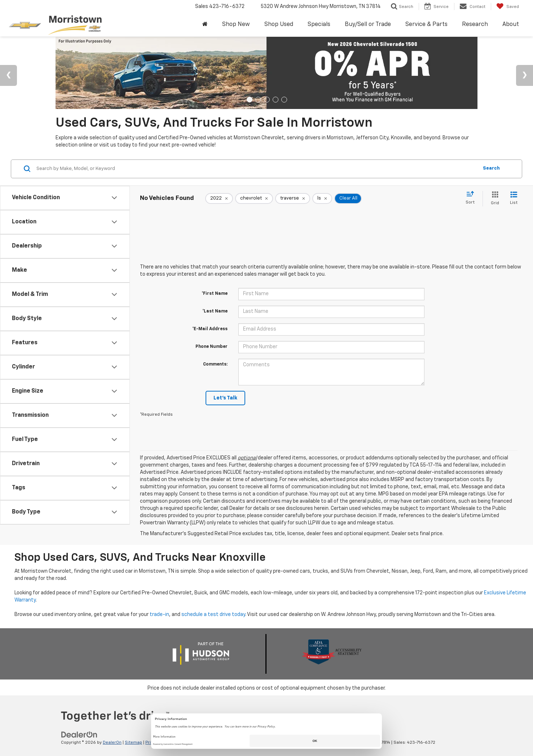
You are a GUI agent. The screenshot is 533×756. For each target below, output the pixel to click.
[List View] (514, 199)
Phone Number (212, 347)
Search (491, 168)
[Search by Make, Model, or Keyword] (256, 169)
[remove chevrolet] (254, 198)
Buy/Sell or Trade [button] (368, 25)
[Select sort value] (472, 198)
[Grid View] (494, 199)
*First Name (215, 294)
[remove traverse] (293, 198)
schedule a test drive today (213, 615)
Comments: (215, 364)
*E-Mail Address (210, 329)
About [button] (511, 25)
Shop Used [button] (279, 25)
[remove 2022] (219, 198)
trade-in (159, 615)
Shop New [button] (236, 25)
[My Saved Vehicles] (508, 6)
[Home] (205, 25)
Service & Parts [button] (426, 25)
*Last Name (215, 311)
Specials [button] (319, 25)
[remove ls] (322, 198)
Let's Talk (225, 398)
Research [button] (475, 25)
